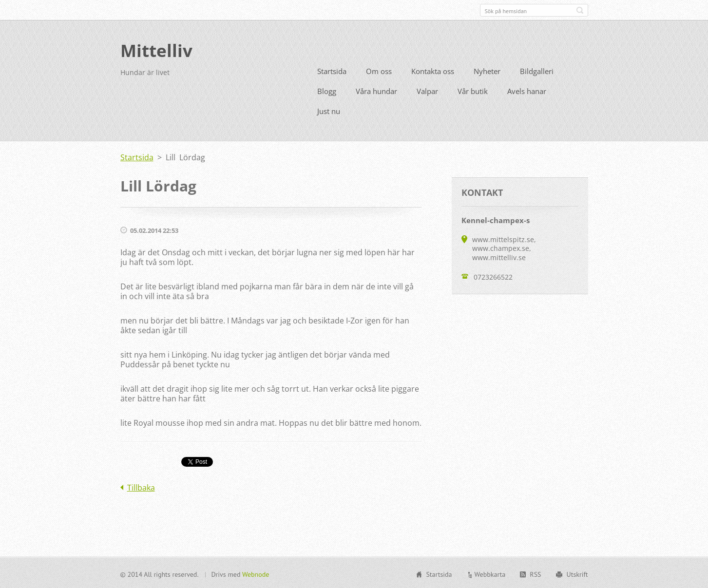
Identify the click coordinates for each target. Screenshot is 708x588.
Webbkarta (490, 573)
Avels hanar (527, 90)
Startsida (332, 70)
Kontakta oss (433, 70)
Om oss (379, 70)
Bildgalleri (537, 70)
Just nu (329, 110)
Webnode (256, 573)
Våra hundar (376, 90)
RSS (535, 573)
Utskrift (577, 573)
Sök (580, 10)
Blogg (327, 90)
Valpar (427, 90)
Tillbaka (141, 487)
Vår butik (473, 90)
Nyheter (487, 70)
